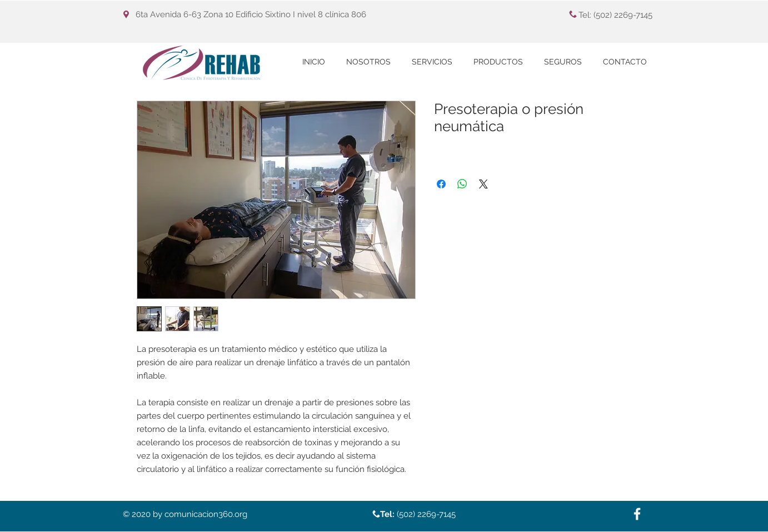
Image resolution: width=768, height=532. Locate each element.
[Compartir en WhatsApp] (462, 184)
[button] (432, 62)
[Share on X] (483, 184)
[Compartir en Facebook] (441, 184)
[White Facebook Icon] (637, 514)
